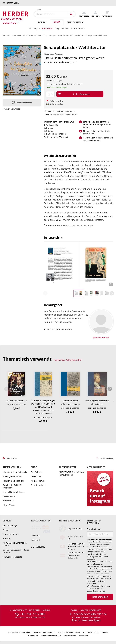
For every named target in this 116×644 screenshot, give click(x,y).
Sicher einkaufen (70, 521)
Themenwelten (12, 467)
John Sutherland (55, 62)
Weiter (112, 293)
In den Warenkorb (82, 94)
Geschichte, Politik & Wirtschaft (12, 486)
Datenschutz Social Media (51, 636)
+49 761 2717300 (32, 614)
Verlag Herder (96, 467)
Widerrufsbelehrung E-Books (69, 632)
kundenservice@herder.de (88, 614)
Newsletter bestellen (94, 522)
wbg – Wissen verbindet (32, 35)
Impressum (84, 636)
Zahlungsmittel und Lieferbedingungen (60, 111)
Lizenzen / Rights (11, 534)
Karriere (7, 539)
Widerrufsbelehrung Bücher (44, 632)
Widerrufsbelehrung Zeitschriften (96, 632)
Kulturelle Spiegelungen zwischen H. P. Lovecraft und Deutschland (43, 404)
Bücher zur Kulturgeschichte (68, 360)
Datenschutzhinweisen (96, 591)
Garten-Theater (70, 401)
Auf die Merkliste (57, 101)
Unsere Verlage (10, 526)
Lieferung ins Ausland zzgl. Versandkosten (61, 114)
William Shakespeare (16, 401)
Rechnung (36, 536)
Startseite (17, 35)
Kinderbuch (8, 501)
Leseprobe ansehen (24, 103)
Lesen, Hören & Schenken (15, 492)
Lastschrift (36, 540)
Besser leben (9, 496)
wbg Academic (62, 29)
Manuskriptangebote (12, 557)
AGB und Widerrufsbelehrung (19, 632)
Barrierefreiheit (70, 636)
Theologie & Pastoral (12, 476)
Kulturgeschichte (77, 35)
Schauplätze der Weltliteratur (96, 35)
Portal (42, 22)
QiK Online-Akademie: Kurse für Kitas (16, 551)
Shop (57, 22)
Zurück (45, 293)
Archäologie (34, 29)
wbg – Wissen (9, 505)
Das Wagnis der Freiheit (97, 401)
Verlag (7, 521)
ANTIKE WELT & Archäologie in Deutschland (72, 473)
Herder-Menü (13, 3)
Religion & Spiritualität (13, 481)
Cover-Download (12, 109)
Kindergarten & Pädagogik (15, 472)
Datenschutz (33, 636)
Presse (6, 530)
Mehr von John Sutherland (59, 329)
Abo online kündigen (86, 620)
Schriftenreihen (78, 29)
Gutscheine (38, 547)
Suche (39, 10)
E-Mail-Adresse (94, 529)
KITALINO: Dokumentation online (15, 544)
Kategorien (53, 35)
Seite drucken (12, 458)
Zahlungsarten (41, 521)
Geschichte (47, 29)
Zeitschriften (75, 22)
